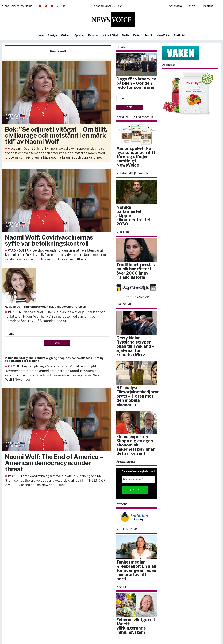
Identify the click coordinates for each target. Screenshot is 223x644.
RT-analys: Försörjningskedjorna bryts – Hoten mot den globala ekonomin (138, 396)
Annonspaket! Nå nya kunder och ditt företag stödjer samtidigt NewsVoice (136, 157)
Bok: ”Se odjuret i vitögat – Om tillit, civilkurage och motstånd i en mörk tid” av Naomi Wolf (56, 135)
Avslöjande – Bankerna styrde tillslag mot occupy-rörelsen (45, 307)
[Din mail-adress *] (138, 479)
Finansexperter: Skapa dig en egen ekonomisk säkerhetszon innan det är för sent (136, 445)
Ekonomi (93, 35)
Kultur (137, 35)
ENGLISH (179, 35)
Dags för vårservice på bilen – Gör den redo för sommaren (136, 83)
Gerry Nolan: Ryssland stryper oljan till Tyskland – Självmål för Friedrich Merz (135, 346)
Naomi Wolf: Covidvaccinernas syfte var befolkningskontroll (49, 240)
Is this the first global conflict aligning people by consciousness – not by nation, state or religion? (54, 359)
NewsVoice (163, 35)
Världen (66, 35)
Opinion (79, 35)
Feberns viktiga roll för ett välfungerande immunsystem (136, 626)
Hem (41, 35)
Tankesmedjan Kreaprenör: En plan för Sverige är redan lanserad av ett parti (136, 570)
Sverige (52, 35)
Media (126, 35)
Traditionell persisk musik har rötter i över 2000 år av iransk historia (136, 271)
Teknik (149, 35)
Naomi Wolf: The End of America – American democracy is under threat (54, 463)
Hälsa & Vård (110, 35)
